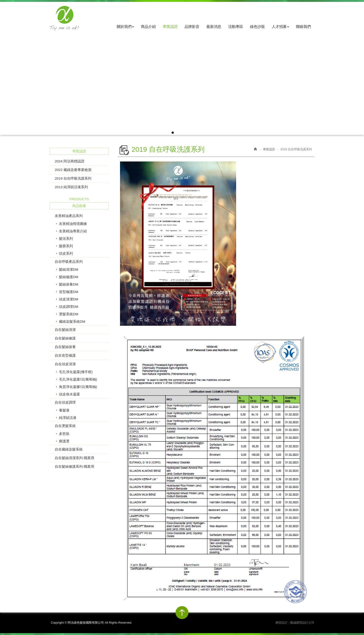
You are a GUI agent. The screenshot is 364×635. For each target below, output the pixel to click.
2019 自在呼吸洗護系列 (73, 178)
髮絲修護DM (69, 277)
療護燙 (64, 441)
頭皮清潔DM (69, 299)
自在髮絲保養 (65, 347)
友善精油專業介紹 (73, 231)
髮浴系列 (66, 239)
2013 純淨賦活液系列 (71, 187)
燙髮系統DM (69, 314)
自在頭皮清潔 (65, 364)
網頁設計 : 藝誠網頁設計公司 (295, 623)
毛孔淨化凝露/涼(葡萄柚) (78, 379)
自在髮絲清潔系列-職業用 (75, 458)
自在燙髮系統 (65, 426)
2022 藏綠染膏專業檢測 (73, 170)
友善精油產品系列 (69, 216)
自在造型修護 (65, 355)
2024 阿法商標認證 (70, 161)
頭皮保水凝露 (69, 394)
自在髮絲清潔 (65, 330)
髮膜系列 (66, 246)
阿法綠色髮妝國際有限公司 (64, 18)
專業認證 (269, 149)
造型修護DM (69, 292)
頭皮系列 (66, 253)
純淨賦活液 (68, 418)
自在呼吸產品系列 (69, 262)
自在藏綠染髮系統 (69, 449)
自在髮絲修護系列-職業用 (75, 466)
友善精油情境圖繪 (73, 224)
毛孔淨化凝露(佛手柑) (76, 372)
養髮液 (64, 410)
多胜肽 (64, 434)
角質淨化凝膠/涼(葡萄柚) (78, 387)
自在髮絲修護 (65, 338)
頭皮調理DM (69, 307)
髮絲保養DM (69, 284)
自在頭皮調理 (65, 402)
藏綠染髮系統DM (72, 321)
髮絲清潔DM (69, 269)
